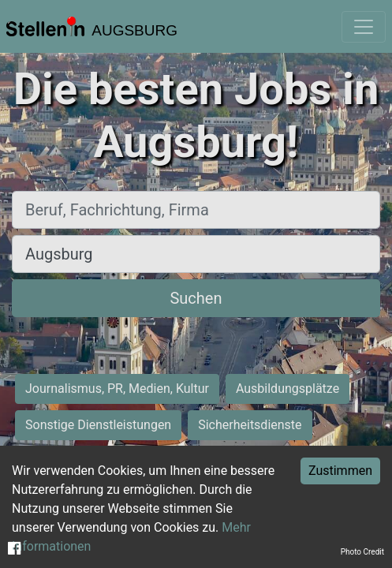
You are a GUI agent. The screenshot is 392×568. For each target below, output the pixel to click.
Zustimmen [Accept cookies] (340, 471)
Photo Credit (362, 552)
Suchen (196, 298)
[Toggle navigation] (364, 27)
